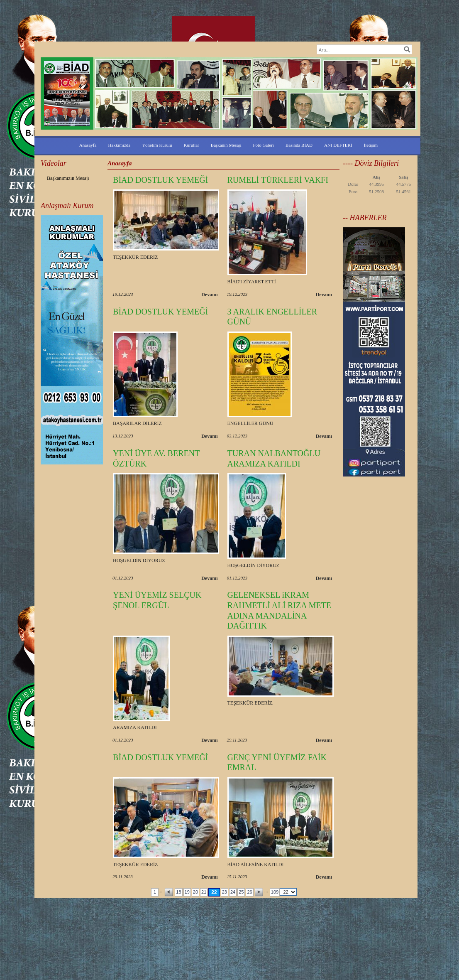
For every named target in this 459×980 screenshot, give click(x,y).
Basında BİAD (299, 145)
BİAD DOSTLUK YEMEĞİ (160, 180)
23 (225, 892)
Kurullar (192, 145)
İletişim (371, 145)
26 (249, 892)
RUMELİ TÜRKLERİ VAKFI (278, 180)
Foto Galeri (264, 145)
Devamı (209, 295)
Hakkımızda (119, 145)
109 (275, 892)
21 (204, 892)
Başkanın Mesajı (226, 145)
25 (241, 892)
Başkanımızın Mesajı (68, 178)
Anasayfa (88, 145)
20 (195, 892)
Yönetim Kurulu (157, 145)
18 (178, 892)
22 (214, 892)
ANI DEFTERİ (338, 145)
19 (187, 892)
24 (233, 892)
